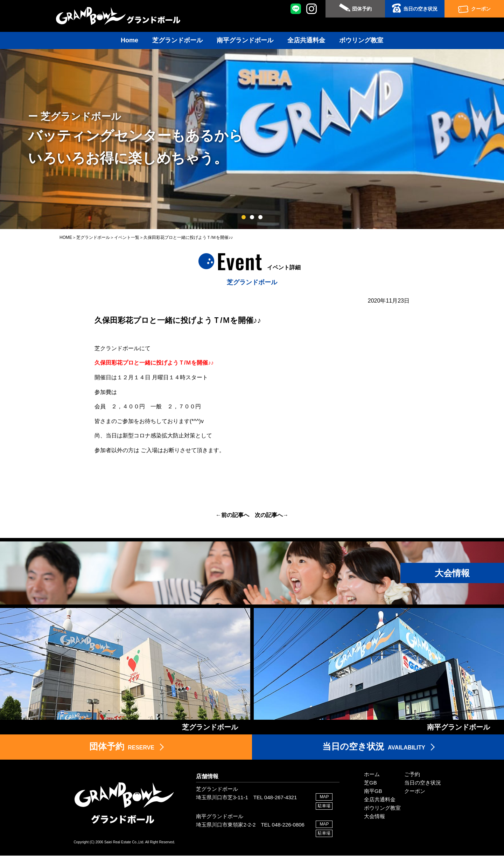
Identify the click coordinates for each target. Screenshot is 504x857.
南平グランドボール (245, 40)
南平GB (373, 793)
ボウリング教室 (361, 40)
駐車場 (324, 807)
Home (129, 40)
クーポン (481, 9)
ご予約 (412, 776)
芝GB (370, 784)
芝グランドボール (177, 40)
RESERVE (122, 748)
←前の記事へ (232, 515)
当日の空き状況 (420, 9)
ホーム (372, 776)
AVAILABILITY (374, 748)
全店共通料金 (306, 40)
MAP (324, 798)
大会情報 (374, 818)
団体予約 (362, 9)
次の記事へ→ (272, 515)
